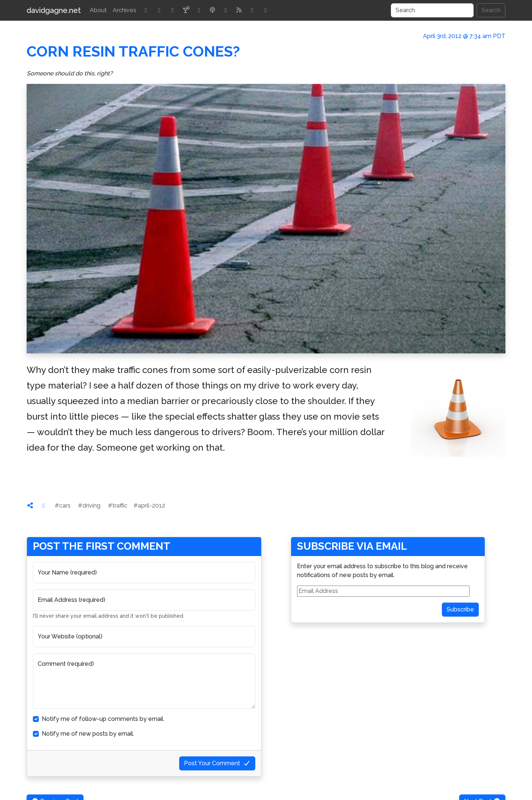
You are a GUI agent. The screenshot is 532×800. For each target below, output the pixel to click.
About (98, 10)
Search (491, 10)
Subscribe (460, 609)
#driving (89, 506)
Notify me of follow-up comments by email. (103, 719)
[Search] (432, 10)
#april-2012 (149, 506)
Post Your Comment (217, 763)
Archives (125, 10)
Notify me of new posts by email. (88, 734)
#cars (63, 506)
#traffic (118, 506)
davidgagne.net (54, 10)
